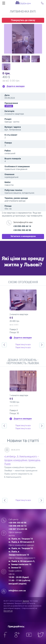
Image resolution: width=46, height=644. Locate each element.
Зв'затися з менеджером (23, 236)
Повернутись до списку (23, 20)
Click (4, 4)
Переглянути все (23, 344)
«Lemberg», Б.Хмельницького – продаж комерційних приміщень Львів (22, 460)
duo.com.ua (8, 611)
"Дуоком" (26, 601)
